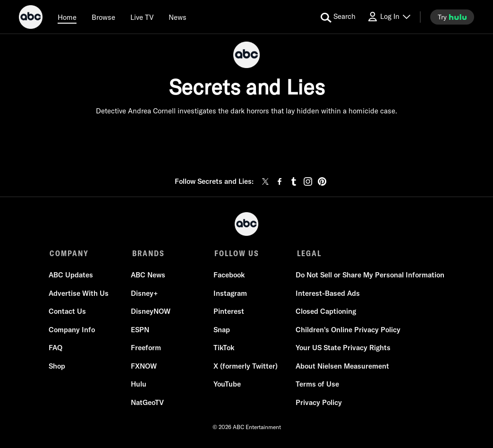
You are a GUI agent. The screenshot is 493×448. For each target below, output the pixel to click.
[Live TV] (142, 17)
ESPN (140, 331)
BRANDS (148, 253)
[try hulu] (452, 17)
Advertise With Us (80, 294)
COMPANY (69, 253)
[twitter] (265, 181)
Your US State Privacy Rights (342, 349)
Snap (221, 331)
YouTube (227, 385)
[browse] (103, 17)
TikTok (223, 349)
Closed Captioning (325, 313)
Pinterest (228, 313)
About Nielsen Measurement (341, 367)
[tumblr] (294, 181)
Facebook (229, 276)
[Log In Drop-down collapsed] (389, 17)
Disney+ (145, 294)
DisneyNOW (151, 313)
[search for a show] (338, 17)
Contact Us (68, 313)
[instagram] (308, 181)
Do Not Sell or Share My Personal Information (369, 276)
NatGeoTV (148, 403)
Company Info (73, 331)
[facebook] (280, 181)
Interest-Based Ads (327, 294)
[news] (178, 17)
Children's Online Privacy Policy (347, 331)
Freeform (146, 349)
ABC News (149, 276)
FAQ (56, 349)
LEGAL (307, 253)
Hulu (139, 385)
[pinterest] (322, 181)
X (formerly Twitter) (245, 367)
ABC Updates (72, 276)
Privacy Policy (318, 403)
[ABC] (31, 18)
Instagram (230, 294)
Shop (58, 367)
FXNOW (144, 367)
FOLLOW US (235, 253)
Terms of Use (316, 385)
